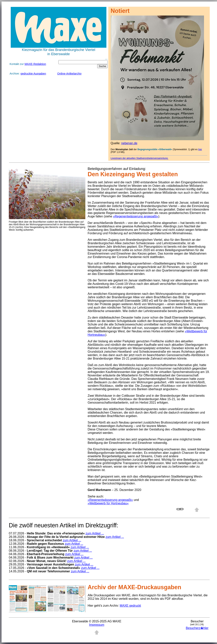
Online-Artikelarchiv (69, 74)
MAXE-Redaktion (35, 64)
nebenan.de (129, 143)
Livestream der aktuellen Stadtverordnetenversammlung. (139, 158)
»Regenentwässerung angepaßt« (136, 216)
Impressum (97, 625)
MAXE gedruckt (130, 606)
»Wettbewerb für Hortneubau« (108, 503)
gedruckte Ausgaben (33, 74)
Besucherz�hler (197, 628)
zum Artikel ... (95, 533)
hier (200, 149)
